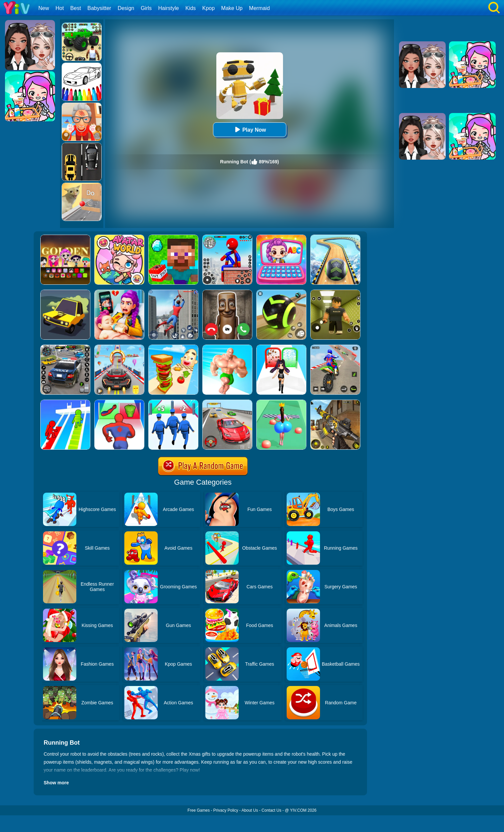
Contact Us (271, 810)
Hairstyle (169, 8)
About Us (250, 810)
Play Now (249, 129)
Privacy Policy (226, 810)
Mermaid (259, 8)
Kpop (208, 8)
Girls (146, 8)
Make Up (232, 8)
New (44, 8)
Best (76, 8)
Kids (190, 8)
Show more (56, 783)
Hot (59, 8)
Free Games (198, 810)
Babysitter (99, 8)
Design (126, 8)
